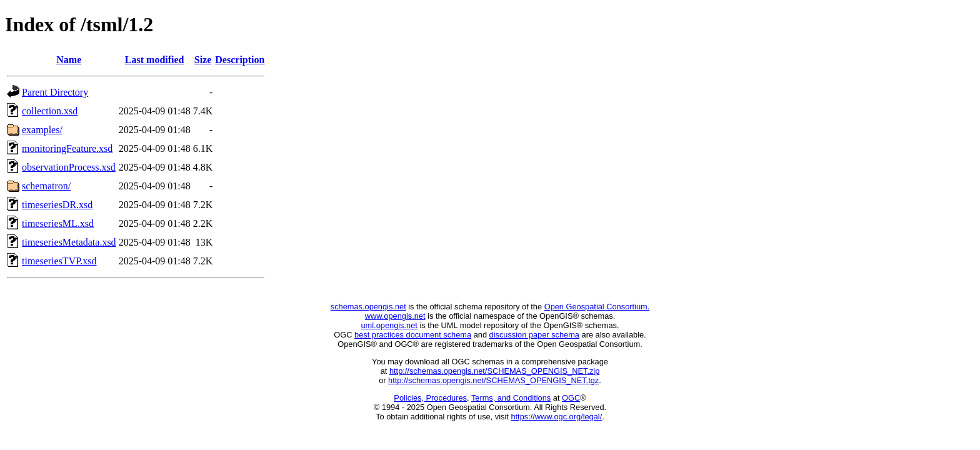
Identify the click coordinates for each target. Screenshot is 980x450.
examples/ (42, 130)
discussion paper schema (534, 335)
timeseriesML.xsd (58, 223)
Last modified (155, 60)
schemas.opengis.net (368, 307)
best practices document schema (413, 335)
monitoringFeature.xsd (67, 148)
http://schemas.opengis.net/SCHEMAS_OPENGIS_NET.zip (494, 371)
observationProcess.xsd (69, 167)
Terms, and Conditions (511, 398)
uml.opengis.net (389, 325)
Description (240, 60)
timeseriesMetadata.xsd (69, 242)
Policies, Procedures (430, 398)
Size (203, 60)
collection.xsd (50, 111)
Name (69, 60)
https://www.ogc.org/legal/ (556, 417)
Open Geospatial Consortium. (597, 307)
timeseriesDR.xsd (57, 205)
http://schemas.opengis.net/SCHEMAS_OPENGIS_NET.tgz (493, 380)
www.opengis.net (395, 316)
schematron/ (46, 186)
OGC (571, 398)
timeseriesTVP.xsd (59, 261)
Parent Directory (55, 92)
